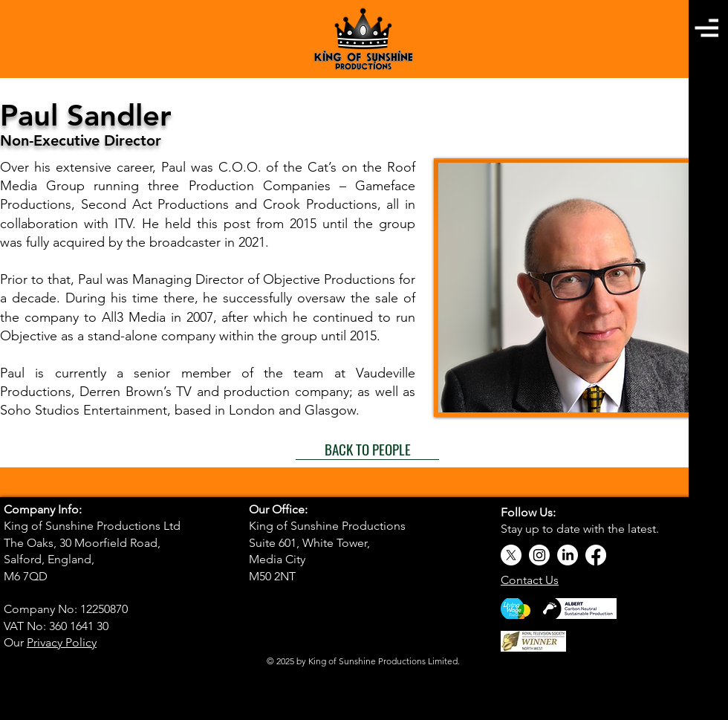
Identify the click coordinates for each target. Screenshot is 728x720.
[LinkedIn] (568, 555)
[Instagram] (539, 555)
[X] (511, 555)
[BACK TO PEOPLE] (367, 449)
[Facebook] (596, 555)
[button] (706, 28)
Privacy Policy (62, 642)
